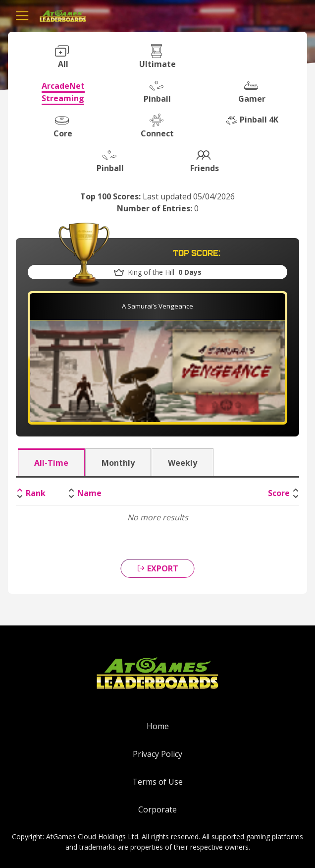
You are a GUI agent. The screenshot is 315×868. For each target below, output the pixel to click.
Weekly (183, 463)
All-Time (51, 463)
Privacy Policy (157, 754)
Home (158, 726)
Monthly (118, 463)
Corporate (157, 809)
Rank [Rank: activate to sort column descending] (36, 493)
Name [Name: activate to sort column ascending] (89, 493)
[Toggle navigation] (22, 16)
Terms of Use (157, 782)
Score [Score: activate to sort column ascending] (279, 493)
